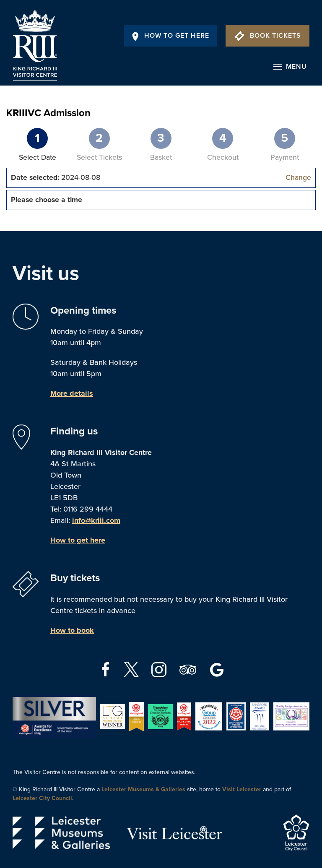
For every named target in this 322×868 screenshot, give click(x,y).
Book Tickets (268, 36)
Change (298, 178)
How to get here (78, 540)
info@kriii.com (96, 520)
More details (72, 393)
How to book (72, 630)
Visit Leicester (242, 789)
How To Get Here (171, 36)
